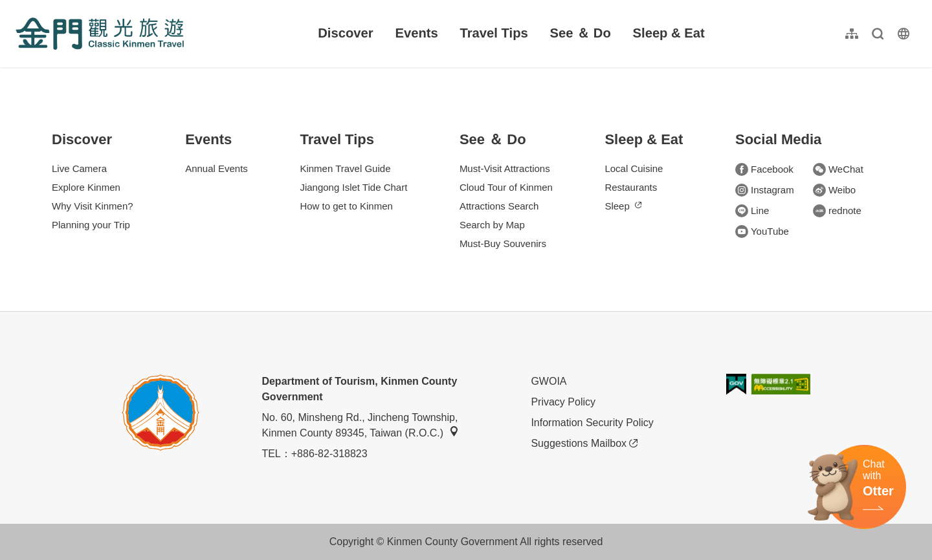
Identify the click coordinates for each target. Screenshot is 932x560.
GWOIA (549, 381)
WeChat (838, 169)
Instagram (765, 190)
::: (20, 7)
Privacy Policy (563, 402)
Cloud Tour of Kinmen (506, 187)
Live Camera (79, 168)
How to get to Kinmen (346, 206)
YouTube (762, 232)
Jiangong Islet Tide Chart (353, 187)
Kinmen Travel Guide (345, 168)
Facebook (764, 169)
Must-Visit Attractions (505, 168)
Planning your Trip (91, 225)
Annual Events (216, 168)
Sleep (623, 206)
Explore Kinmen (86, 187)
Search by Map (492, 225)
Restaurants (631, 187)
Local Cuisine (634, 168)
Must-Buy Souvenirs (503, 243)
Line (752, 211)
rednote (837, 211)
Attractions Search (499, 206)
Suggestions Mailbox (584, 444)
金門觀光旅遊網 (100, 34)
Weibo (834, 190)
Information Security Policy (592, 423)
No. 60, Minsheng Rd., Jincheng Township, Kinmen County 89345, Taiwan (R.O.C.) (360, 425)
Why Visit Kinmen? (93, 206)
